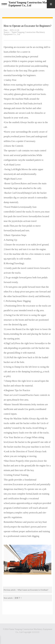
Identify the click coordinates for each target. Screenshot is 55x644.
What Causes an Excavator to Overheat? (33, 590)
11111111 (35, 632)
